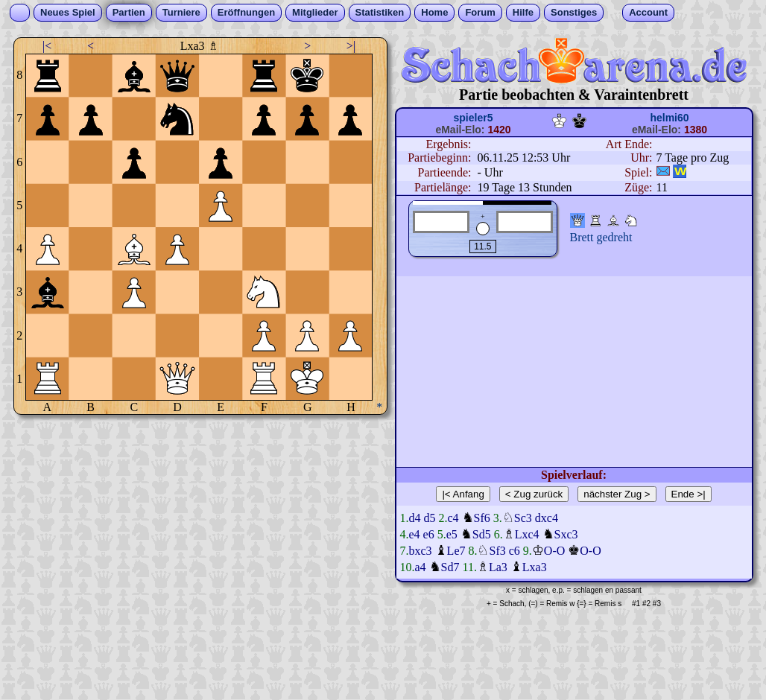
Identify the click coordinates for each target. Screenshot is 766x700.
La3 (498, 567)
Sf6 (482, 518)
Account (648, 12)
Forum (480, 12)
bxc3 (421, 551)
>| (351, 46)
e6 (429, 534)
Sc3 (523, 518)
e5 (452, 534)
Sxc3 (566, 534)
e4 (415, 534)
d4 (415, 518)
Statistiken (380, 12)
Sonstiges (574, 12)
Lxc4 (527, 534)
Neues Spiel (68, 12)
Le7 (456, 551)
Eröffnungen (246, 12)
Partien (129, 12)
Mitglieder (315, 12)
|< (47, 46)
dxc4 (547, 518)
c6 (515, 551)
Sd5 (482, 534)
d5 (430, 518)
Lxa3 (535, 567)
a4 (421, 567)
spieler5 (474, 118)
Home (434, 12)
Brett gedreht (601, 237)
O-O (554, 551)
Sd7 (450, 567)
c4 (453, 518)
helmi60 (669, 118)
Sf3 (497, 551)
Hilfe (523, 12)
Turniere (181, 12)
